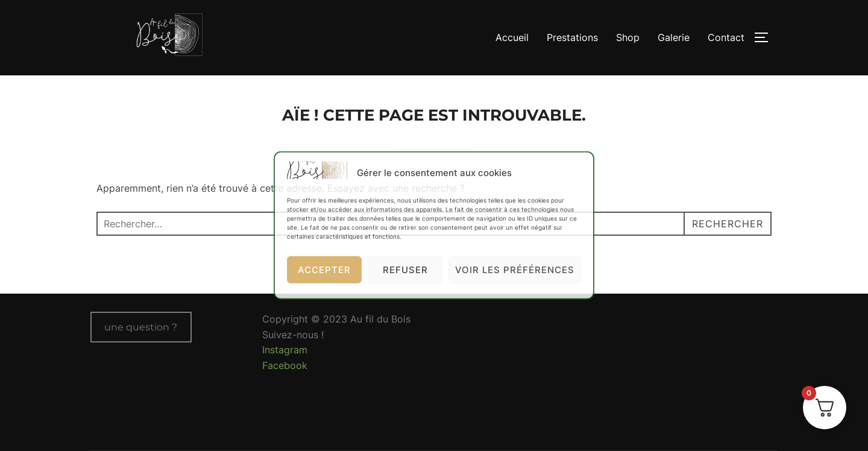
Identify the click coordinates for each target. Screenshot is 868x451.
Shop (628, 37)
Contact (726, 37)
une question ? (141, 327)
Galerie (674, 37)
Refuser (405, 270)
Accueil (512, 37)
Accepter (324, 270)
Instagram (285, 350)
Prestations (572, 37)
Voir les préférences (515, 270)
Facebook (285, 365)
